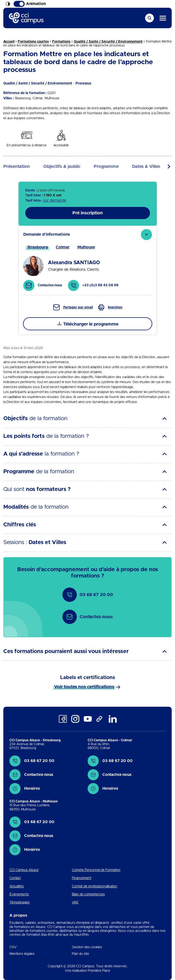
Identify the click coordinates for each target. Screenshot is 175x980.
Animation (30, 4)
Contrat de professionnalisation (95, 886)
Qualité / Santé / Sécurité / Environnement (108, 41)
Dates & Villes (146, 167)
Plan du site (80, 954)
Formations (61, 41)
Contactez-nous (88, 617)
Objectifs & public (62, 167)
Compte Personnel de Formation (96, 870)
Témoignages (20, 902)
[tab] (88, 260)
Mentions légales (22, 954)
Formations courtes (33, 41)
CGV (13, 947)
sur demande (55, 201)
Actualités (17, 886)
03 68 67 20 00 (88, 595)
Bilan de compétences (88, 894)
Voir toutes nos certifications (84, 687)
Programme (106, 167)
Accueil (9, 41)
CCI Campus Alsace (24, 870)
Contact (15, 878)
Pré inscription (88, 213)
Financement (82, 878)
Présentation (17, 167)
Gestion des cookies (87, 947)
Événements (19, 894)
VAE (75, 902)
